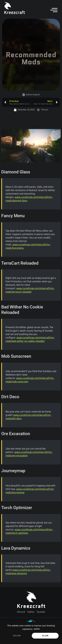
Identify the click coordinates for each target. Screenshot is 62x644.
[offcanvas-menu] (54, 10)
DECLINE (17, 636)
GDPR (37, 629)
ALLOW (45, 636)
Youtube (41, 612)
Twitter (31, 612)
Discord (21, 612)
